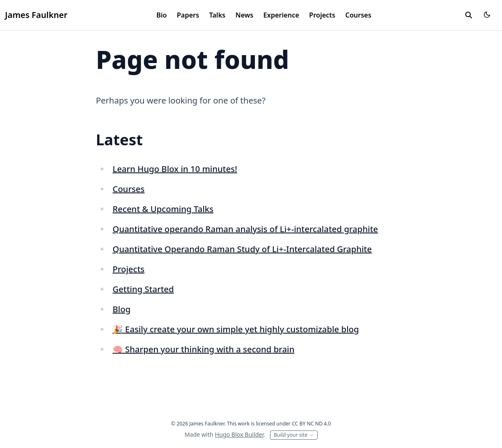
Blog (122, 309)
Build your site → (294, 435)
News (244, 15)
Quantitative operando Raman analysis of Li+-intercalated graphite (245, 229)
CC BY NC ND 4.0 (311, 424)
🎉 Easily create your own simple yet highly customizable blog (236, 329)
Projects (322, 15)
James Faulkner (36, 15)
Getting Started (143, 289)
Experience (281, 15)
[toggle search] (469, 15)
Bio (162, 15)
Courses (358, 15)
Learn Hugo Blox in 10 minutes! (175, 169)
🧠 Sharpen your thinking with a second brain (204, 349)
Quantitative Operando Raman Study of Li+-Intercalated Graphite (242, 249)
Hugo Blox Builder (239, 434)
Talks (217, 15)
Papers (188, 15)
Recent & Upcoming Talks (163, 209)
